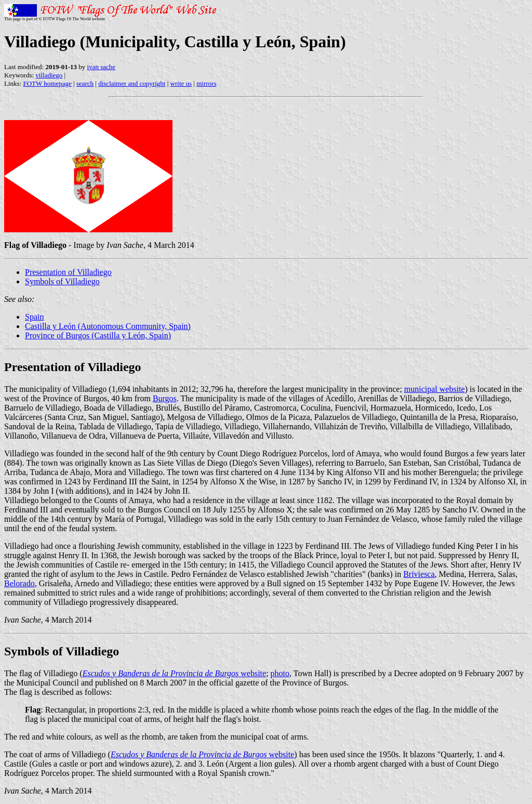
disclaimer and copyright (132, 83)
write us (181, 83)
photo (280, 673)
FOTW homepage (47, 83)
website (174, 673)
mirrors (206, 83)
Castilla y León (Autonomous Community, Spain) (108, 326)
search (85, 83)
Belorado (19, 583)
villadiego (49, 75)
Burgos (165, 398)
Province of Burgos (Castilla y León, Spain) (98, 335)
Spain (34, 317)
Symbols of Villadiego (62, 281)
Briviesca (419, 574)
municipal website (435, 389)
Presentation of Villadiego (68, 272)
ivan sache (102, 67)
